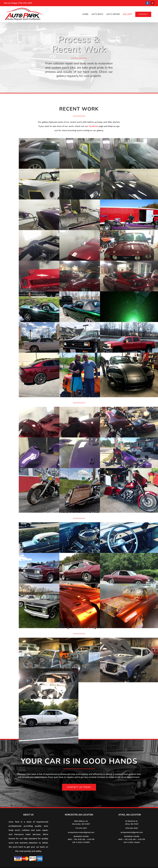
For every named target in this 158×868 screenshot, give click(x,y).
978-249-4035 (132, 828)
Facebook (94, 126)
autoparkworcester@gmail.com (81, 832)
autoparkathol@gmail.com (132, 832)
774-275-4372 (81, 828)
